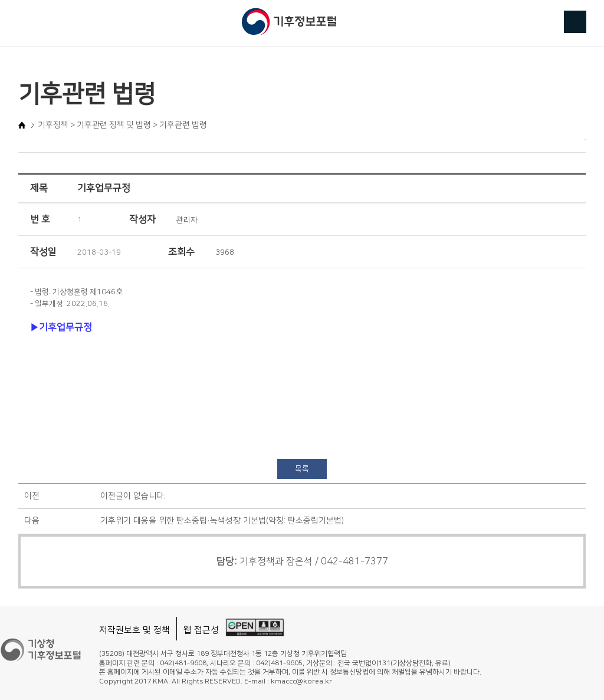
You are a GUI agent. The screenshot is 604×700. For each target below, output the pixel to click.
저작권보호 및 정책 (134, 630)
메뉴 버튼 (29, 22)
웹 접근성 (201, 630)
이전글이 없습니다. (133, 496)
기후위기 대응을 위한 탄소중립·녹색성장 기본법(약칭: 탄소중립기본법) (222, 521)
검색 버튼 (575, 22)
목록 (302, 469)
